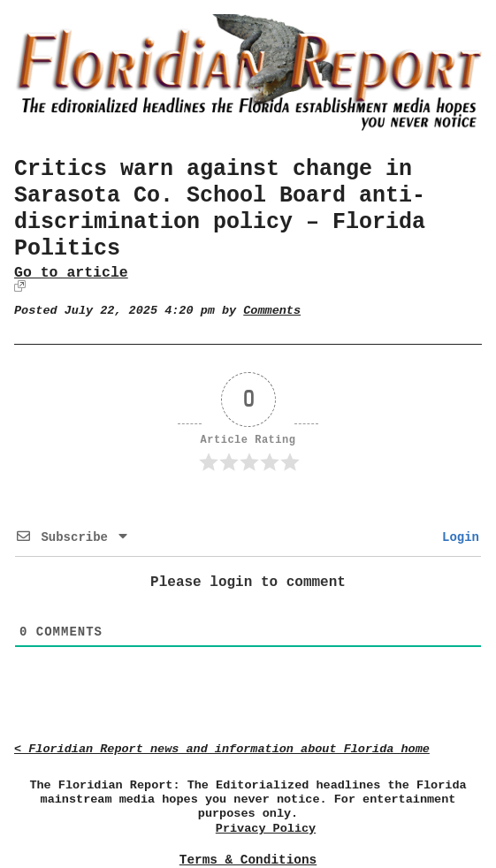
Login (457, 537)
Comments (272, 311)
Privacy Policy (266, 829)
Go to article (71, 273)
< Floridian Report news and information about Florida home (222, 749)
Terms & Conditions (248, 860)
